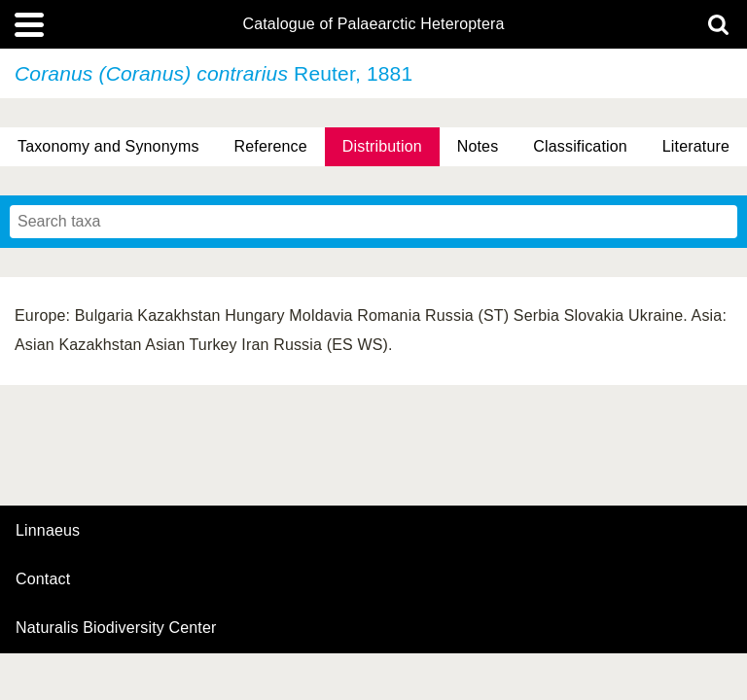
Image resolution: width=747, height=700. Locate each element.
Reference (271, 146)
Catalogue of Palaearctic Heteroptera (373, 24)
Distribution (382, 146)
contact (43, 579)
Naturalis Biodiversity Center (116, 628)
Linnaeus (48, 531)
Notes (478, 146)
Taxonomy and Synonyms (108, 146)
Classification (580, 146)
